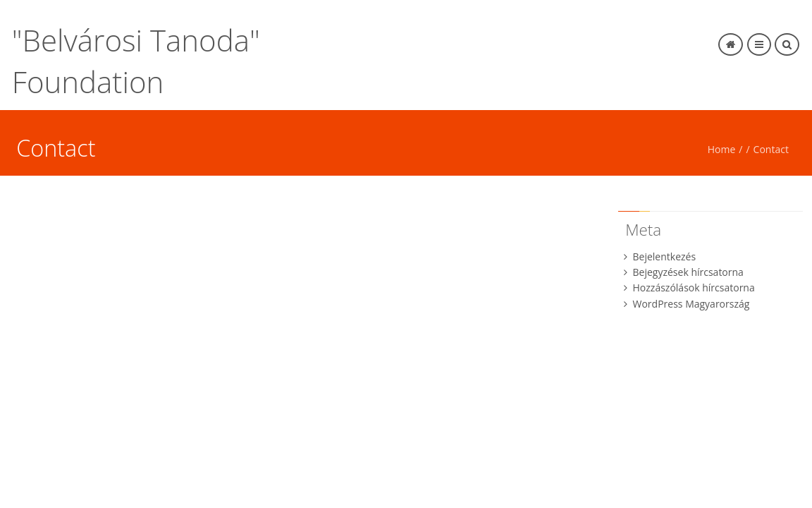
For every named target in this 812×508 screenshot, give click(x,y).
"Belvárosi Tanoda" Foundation (136, 61)
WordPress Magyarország (691, 304)
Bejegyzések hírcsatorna (688, 272)
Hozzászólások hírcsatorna (694, 288)
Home (722, 149)
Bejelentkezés (665, 256)
